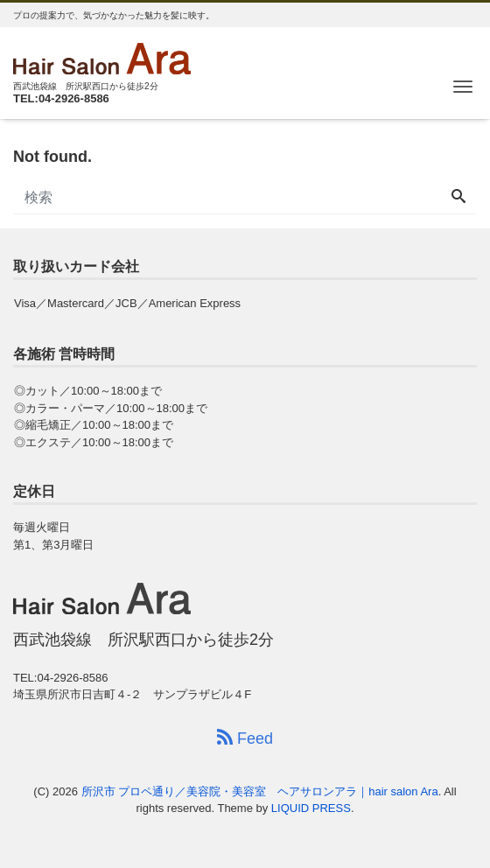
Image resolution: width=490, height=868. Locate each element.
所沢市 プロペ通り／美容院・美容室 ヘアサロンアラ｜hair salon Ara (260, 791)
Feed (245, 738)
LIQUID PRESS (311, 808)
